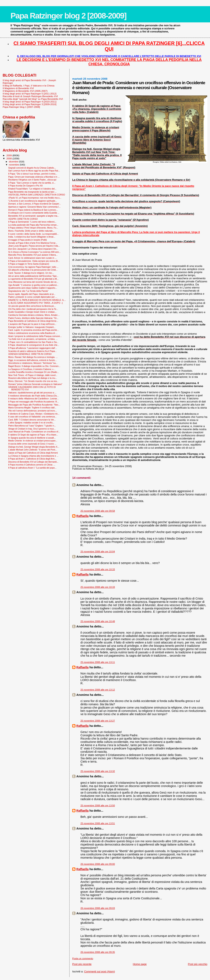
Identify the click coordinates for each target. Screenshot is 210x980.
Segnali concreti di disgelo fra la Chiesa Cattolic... (32, 168)
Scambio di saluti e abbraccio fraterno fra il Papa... (32, 351)
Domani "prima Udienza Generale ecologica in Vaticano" (35, 384)
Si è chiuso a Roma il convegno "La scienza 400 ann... (34, 252)
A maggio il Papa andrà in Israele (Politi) (27, 240)
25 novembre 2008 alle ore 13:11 (98, 662)
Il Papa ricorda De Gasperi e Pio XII (25, 186)
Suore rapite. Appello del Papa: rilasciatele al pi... (32, 294)
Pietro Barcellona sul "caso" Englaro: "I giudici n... (32, 426)
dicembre (14, 162)
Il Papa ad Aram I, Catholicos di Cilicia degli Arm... (32, 459)
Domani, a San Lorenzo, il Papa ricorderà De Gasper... (34, 204)
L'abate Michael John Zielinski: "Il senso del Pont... (33, 450)
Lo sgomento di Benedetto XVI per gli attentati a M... (33, 279)
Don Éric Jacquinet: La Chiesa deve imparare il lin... (33, 249)
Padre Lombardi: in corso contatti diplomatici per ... (33, 297)
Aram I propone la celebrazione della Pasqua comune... (35, 336)
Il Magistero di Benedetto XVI (18, 88)
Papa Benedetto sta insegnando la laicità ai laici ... (32, 192)
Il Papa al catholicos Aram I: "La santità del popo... (32, 468)
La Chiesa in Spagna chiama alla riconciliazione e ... (33, 456)
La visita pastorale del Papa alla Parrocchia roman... (33, 225)
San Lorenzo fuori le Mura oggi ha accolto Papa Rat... (34, 171)
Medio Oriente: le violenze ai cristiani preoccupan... (33, 441)
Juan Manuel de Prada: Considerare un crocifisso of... (34, 432)
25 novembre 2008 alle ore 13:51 (98, 823)
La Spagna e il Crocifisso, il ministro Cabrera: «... (32, 369)
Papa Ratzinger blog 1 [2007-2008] (21, 107)
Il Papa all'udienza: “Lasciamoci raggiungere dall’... (33, 348)
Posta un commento (83, 958)
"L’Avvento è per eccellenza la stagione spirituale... (33, 201)
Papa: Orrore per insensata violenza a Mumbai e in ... (34, 177)
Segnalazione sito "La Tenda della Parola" (28, 291)
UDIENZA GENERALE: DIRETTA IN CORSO (30, 354)
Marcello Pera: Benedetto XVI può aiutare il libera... (33, 255)
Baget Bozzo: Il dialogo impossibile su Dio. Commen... (34, 366)
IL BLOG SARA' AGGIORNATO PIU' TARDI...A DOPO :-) (35, 303)
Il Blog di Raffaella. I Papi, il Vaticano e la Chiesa (29, 86)
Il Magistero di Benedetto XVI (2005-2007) (25, 91)
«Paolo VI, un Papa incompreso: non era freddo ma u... (35, 198)
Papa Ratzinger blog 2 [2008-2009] (68, 16)
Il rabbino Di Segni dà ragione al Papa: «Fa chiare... (33, 435)
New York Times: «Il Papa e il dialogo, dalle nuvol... (33, 375)
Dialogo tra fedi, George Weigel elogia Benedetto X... (34, 447)
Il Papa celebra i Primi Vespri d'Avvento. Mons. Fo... (33, 228)
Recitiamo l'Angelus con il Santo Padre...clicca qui (32, 180)
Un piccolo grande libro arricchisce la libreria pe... (32, 306)
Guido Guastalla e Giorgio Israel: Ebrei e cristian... (32, 312)
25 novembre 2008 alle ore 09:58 (98, 511)
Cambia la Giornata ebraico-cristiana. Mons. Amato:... (34, 315)
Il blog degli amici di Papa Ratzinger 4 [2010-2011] (30, 102)
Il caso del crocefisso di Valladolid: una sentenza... (32, 417)
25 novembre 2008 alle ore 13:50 (98, 805)
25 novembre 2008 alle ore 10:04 (98, 551)
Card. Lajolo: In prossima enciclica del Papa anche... (33, 330)
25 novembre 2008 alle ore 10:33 (98, 569)
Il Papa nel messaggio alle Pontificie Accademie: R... (33, 402)
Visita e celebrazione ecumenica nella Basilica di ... (33, 333)
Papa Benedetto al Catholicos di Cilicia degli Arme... (33, 321)
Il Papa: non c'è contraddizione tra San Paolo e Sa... (33, 342)
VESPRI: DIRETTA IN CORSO (23, 219)
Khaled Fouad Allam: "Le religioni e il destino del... (32, 189)
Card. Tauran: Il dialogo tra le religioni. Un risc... (31, 273)
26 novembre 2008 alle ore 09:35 (98, 952)
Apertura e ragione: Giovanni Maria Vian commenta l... (34, 207)
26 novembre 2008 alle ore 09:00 (98, 864)
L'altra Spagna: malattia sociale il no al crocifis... (31, 423)
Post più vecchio (198, 964)
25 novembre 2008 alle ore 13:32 (98, 771)
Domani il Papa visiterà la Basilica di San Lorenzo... (33, 210)
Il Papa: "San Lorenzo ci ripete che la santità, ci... (32, 183)
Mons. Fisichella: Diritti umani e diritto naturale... (31, 231)
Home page (140, 964)
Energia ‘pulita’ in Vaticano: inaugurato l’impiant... (32, 327)
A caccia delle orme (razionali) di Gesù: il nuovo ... (32, 444)
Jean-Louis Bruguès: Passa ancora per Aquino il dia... (34, 246)
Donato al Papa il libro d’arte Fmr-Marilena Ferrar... (33, 243)
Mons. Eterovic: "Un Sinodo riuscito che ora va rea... (33, 381)
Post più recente (82, 964)
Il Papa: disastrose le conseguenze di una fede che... (34, 345)
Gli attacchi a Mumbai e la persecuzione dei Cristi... (33, 270)
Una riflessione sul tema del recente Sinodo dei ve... (33, 282)
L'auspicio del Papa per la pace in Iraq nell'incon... (32, 324)
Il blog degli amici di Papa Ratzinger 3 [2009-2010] (30, 104)
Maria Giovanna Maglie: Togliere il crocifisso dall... (32, 408)
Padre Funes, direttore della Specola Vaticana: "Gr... (33, 318)
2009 (9, 155)
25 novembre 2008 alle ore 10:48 (98, 621)
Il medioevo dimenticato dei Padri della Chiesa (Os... (33, 396)
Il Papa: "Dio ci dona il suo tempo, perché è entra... (33, 174)
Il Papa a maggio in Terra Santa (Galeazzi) (29, 264)
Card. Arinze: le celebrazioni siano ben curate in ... (32, 258)
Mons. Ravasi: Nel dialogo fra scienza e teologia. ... (33, 357)
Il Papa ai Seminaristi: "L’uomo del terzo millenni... (32, 222)
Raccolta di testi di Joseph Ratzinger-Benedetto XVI (30, 96)
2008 (9, 158)
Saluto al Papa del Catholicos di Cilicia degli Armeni (33, 453)
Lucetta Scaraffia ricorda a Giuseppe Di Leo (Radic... (34, 372)
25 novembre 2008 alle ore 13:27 (98, 721)
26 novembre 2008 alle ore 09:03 (98, 908)
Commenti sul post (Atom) (99, 971)
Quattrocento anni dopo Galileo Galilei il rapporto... (33, 288)
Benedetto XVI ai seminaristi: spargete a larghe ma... (34, 216)
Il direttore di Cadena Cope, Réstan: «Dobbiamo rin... (34, 414)
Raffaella (82, 516)
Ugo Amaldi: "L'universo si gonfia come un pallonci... (33, 285)
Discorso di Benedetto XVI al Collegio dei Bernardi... (33, 462)
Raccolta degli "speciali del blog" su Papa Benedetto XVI (33, 99)
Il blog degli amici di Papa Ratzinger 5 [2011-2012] (30, 94)
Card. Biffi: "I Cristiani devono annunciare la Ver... (32, 420)
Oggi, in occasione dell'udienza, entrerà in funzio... (32, 360)
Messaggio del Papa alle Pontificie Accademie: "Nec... (34, 405)
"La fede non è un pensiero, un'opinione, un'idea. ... (33, 339)
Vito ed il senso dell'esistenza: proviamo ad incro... (32, 411)
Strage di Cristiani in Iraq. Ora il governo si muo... (32, 429)
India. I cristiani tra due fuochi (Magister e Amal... (32, 237)
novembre (14, 165)
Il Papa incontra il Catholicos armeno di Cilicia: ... (32, 465)
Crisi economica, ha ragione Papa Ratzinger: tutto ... (33, 267)
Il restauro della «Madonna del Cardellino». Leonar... (33, 399)
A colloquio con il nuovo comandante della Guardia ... (34, 213)
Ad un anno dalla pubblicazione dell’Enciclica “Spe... (33, 276)
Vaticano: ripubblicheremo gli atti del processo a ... (32, 393)
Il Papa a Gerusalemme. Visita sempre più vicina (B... (34, 261)
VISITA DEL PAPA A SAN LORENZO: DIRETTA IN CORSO (37, 195)
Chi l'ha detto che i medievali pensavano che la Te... (33, 309)
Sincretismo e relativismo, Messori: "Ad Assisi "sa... (33, 363)
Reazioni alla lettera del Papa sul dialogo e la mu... (33, 378)
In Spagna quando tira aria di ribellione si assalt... (32, 438)
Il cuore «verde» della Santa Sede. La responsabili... (33, 234)
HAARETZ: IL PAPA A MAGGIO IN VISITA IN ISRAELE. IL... (37, 300)
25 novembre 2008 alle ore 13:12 (98, 690)
